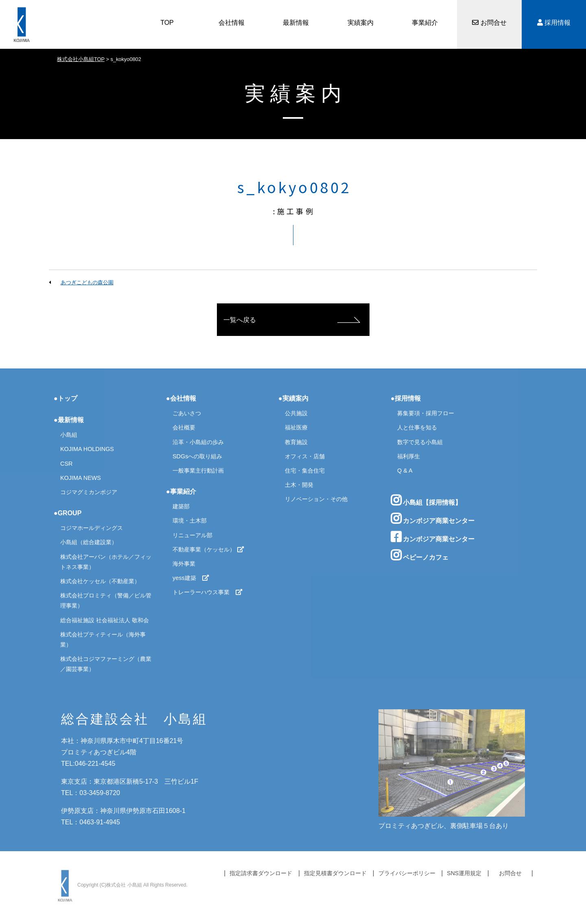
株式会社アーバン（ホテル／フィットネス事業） (106, 562)
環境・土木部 (190, 521)
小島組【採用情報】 (426, 500)
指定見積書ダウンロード (335, 873)
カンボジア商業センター (433, 519)
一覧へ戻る (240, 320)
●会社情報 (181, 398)
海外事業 (184, 564)
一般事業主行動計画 (198, 471)
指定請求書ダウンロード (261, 873)
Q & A (405, 471)
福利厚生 (409, 456)
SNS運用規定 (464, 873)
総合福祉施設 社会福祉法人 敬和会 (105, 620)
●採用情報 (406, 398)
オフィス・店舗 (305, 456)
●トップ (66, 398)
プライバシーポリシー (407, 873)
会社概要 (184, 427)
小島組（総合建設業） (89, 542)
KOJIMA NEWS (81, 478)
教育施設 (296, 442)
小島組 (69, 435)
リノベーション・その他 (316, 499)
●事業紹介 (181, 491)
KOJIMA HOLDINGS (87, 449)
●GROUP (68, 513)
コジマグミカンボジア (89, 492)
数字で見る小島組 (420, 442)
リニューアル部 (192, 535)
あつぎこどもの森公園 (87, 282)
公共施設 (296, 413)
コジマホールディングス (92, 528)
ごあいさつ (187, 413)
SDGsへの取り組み (197, 456)
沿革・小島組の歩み (198, 442)
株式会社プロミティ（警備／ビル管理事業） (106, 600)
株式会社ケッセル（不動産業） (100, 581)
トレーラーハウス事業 (208, 592)
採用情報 (554, 23)
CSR (66, 464)
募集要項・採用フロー (426, 413)
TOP (167, 23)
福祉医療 (296, 427)
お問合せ (489, 23)
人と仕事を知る (417, 427)
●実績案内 (293, 398)
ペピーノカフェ (420, 555)
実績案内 (361, 23)
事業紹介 (425, 23)
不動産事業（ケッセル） (208, 549)
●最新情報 (69, 420)
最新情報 (296, 23)
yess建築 (191, 578)
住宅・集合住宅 (305, 471)
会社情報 (232, 23)
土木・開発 (299, 485)
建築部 (181, 506)
